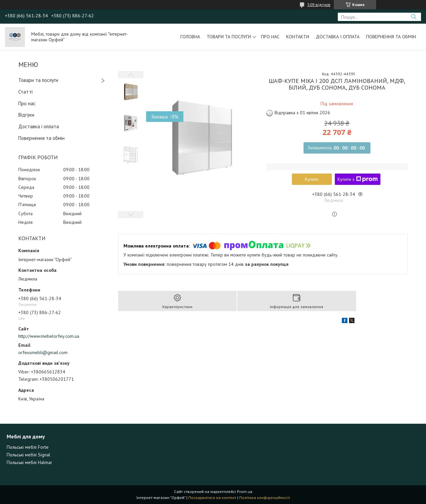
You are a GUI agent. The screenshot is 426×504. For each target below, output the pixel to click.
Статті (25, 92)
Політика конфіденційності (265, 498)
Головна (190, 37)
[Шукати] (414, 17)
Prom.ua (245, 492)
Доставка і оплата (338, 37)
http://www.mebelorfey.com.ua (49, 336)
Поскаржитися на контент (212, 498)
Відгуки (26, 115)
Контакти (298, 37)
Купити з (358, 179)
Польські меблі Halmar (29, 462)
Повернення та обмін (391, 37)
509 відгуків (319, 4)
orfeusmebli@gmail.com (43, 352)
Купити (312, 179)
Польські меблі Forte (28, 447)
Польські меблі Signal (28, 455)
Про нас (270, 37)
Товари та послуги (229, 37)
